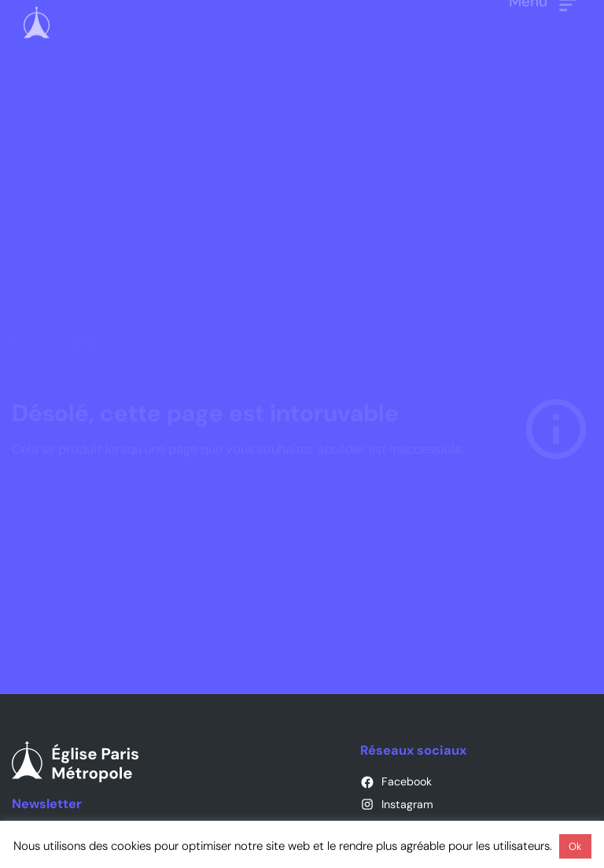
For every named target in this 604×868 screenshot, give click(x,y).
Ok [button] (575, 846)
